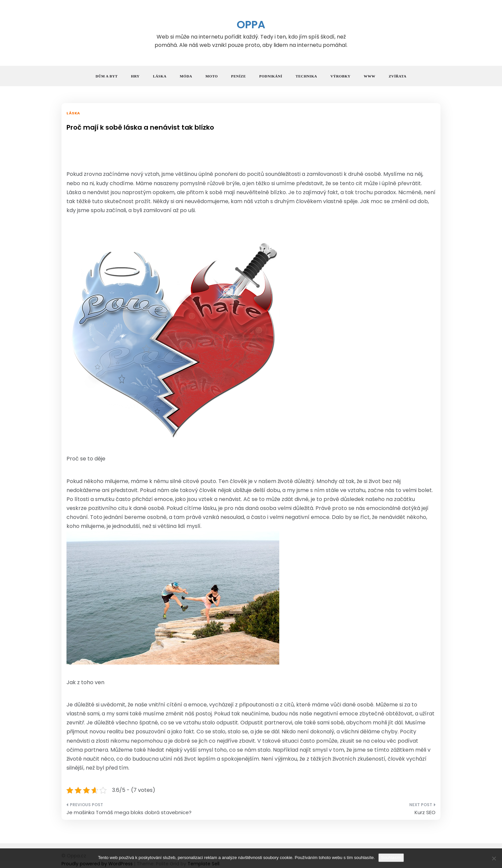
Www (370, 76)
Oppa (251, 24)
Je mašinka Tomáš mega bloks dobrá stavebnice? (129, 812)
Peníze (239, 76)
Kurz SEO (425, 812)
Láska (160, 76)
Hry (135, 76)
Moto (212, 76)
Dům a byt (107, 76)
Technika (306, 76)
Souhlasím (391, 858)
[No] (494, 858)
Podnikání (271, 76)
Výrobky (340, 76)
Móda (186, 76)
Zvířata (397, 76)
